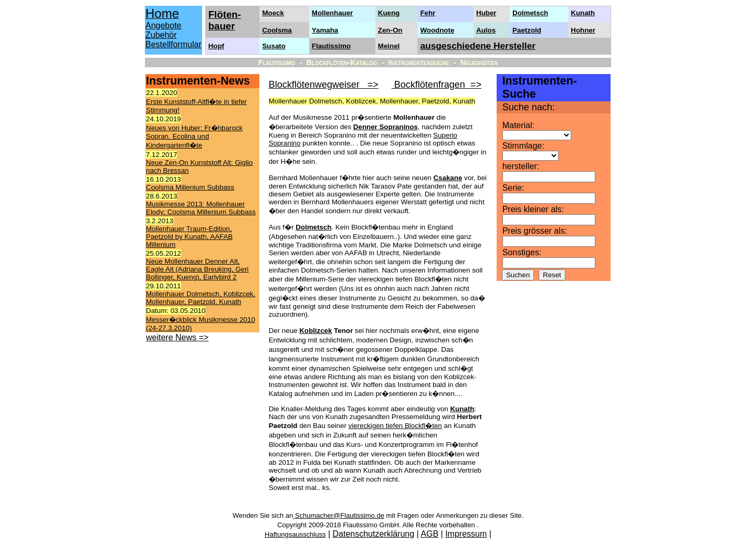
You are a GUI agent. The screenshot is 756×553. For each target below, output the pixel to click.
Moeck (273, 13)
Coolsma (277, 30)
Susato (274, 46)
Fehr (428, 13)
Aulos (486, 30)
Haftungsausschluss (295, 534)
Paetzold (527, 30)
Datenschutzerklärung (374, 534)
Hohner (583, 30)
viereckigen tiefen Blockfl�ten (395, 426)
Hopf (216, 46)
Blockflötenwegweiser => (324, 85)
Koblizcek (316, 331)
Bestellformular (174, 44)
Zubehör (161, 35)
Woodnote (437, 30)
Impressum (466, 534)
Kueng (389, 13)
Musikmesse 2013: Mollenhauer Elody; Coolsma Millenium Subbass (201, 208)
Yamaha (325, 30)
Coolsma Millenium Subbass (190, 187)
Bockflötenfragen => (437, 85)
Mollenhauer (333, 13)
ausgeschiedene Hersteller (478, 46)
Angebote (164, 25)
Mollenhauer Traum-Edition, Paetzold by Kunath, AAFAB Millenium (189, 237)
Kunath (583, 13)
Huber (486, 13)
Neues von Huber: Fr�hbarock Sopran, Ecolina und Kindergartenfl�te (194, 137)
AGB (429, 534)
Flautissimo (331, 46)
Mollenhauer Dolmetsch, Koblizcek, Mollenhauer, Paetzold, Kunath (201, 298)
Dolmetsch (530, 13)
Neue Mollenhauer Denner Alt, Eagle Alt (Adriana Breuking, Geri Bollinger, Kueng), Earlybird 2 (197, 269)
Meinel (389, 46)
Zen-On (390, 30)
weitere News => (177, 337)
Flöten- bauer (225, 20)
